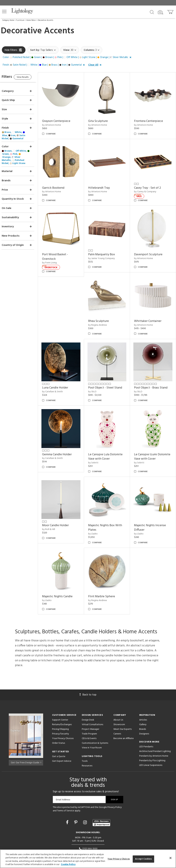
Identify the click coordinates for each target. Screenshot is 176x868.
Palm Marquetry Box (106, 248)
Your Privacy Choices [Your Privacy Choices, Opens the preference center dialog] (119, 859)
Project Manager (90, 711)
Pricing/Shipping (60, 711)
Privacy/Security (60, 716)
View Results (31, 78)
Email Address (63, 781)
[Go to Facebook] (68, 805)
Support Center (60, 702)
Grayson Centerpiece (63, 119)
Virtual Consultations (92, 706)
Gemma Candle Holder (64, 441)
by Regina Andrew (102, 316)
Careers (117, 716)
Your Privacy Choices (63, 720)
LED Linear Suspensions (151, 747)
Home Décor (31, 20)
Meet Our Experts (123, 711)
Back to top (88, 677)
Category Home (8, 20)
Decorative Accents (45, 20)
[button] (4, 12)
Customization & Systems (95, 725)
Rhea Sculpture (103, 312)
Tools (85, 743)
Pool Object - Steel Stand (110, 376)
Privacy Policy (115, 789)
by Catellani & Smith (59, 380)
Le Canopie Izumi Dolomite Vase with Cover (154, 443)
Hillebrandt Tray (103, 183)
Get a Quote (59, 738)
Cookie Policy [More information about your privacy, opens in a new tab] (68, 864)
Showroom (119, 706)
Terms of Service (66, 793)
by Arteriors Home (58, 123)
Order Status (59, 725)
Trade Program (89, 716)
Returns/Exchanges (62, 706)
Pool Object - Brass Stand (153, 376)
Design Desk (88, 702)
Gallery (143, 706)
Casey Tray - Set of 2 (150, 183)
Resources (87, 748)
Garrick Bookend (60, 183)
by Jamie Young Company (106, 252)
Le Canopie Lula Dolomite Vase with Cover (110, 443)
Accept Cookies (143, 859)
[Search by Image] (161, 12)
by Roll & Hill (55, 514)
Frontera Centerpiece (151, 119)
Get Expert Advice (62, 743)
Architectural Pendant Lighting (155, 733)
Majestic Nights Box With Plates (110, 512)
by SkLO (97, 380)
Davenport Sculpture (151, 248)
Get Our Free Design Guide (26, 744)
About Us (118, 702)
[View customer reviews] (101, 805)
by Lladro (97, 518)
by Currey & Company (148, 187)
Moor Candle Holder (62, 510)
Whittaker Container (150, 312)
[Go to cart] (171, 11)
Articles (143, 702)
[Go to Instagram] (86, 805)
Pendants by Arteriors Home (154, 738)
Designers (144, 716)
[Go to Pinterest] (76, 805)
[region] (88, 859)
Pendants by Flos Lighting (152, 742)
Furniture (20, 20)
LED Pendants (146, 729)
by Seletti (98, 449)
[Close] (170, 858)
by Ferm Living (56, 256)
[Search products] (152, 12)
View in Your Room (92, 730)
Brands (143, 711)
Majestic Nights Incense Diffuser (152, 512)
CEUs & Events (89, 720)
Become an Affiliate (124, 720)
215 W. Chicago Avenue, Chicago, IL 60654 (88, 835)
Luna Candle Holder (62, 376)
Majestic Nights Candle (64, 578)
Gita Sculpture (102, 119)
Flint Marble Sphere (106, 578)
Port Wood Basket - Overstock (62, 250)
